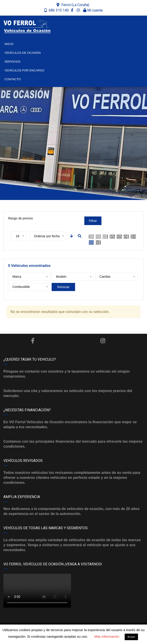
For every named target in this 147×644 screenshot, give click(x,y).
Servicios (13, 62)
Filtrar (93, 221)
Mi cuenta (93, 10)
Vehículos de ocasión (23, 53)
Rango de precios (21, 218)
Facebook (33, 341)
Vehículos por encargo (24, 70)
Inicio (9, 44)
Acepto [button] (131, 637)
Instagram (103, 341)
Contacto (13, 79)
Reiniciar (63, 287)
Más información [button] (107, 636)
